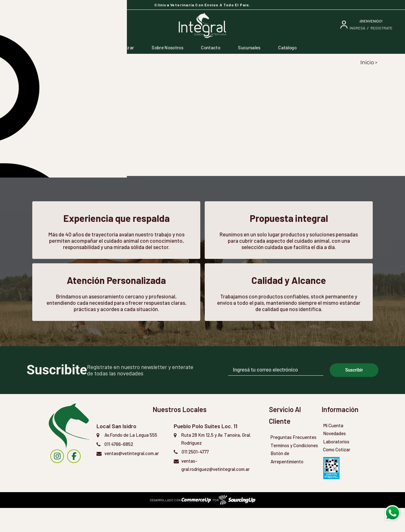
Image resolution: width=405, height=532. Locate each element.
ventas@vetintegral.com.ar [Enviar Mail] (132, 477)
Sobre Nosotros (167, 47)
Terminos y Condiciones (294, 469)
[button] (66, 141)
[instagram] (57, 480)
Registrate (381, 28)
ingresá (357, 28)
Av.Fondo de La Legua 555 (131, 459)
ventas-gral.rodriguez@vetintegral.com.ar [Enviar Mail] (215, 489)
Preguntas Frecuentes (293, 461)
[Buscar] (58, 25)
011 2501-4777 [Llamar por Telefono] (195, 476)
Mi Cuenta (333, 449)
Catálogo (287, 47)
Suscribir (354, 394)
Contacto (211, 47)
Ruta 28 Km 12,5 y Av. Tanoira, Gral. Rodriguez (216, 463)
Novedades (334, 457)
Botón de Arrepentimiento (287, 481)
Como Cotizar (120, 47)
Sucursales (249, 47)
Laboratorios (336, 466)
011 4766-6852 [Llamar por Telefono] (119, 468)
